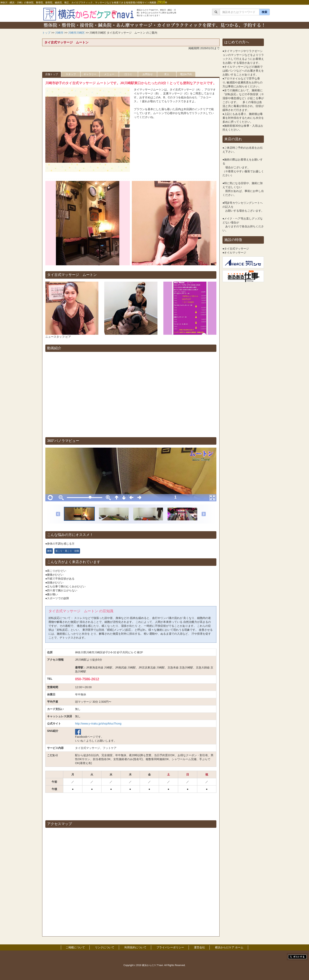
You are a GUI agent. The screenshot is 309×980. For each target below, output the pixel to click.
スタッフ (71, 74)
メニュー (109, 74)
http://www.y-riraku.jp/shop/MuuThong (98, 724)
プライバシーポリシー (170, 947)
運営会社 (199, 947)
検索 (264, 12)
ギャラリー (90, 74)
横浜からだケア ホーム (229, 947)
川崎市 (59, 33)
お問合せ (148, 74)
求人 (167, 74)
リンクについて (105, 947)
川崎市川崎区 (76, 33)
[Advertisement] (131, 62)
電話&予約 (186, 74)
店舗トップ (52, 74)
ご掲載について (75, 947)
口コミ (128, 74)
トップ (46, 33)
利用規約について (135, 947)
